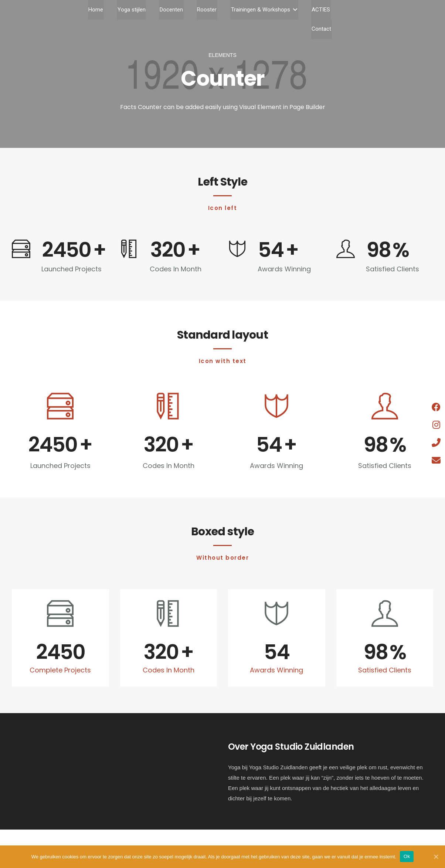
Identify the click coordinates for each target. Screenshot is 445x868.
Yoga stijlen (130, 10)
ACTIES (315, 10)
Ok (407, 856)
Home (96, 10)
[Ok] (436, 857)
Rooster (203, 10)
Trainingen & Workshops (255, 10)
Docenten (169, 10)
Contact (347, 10)
